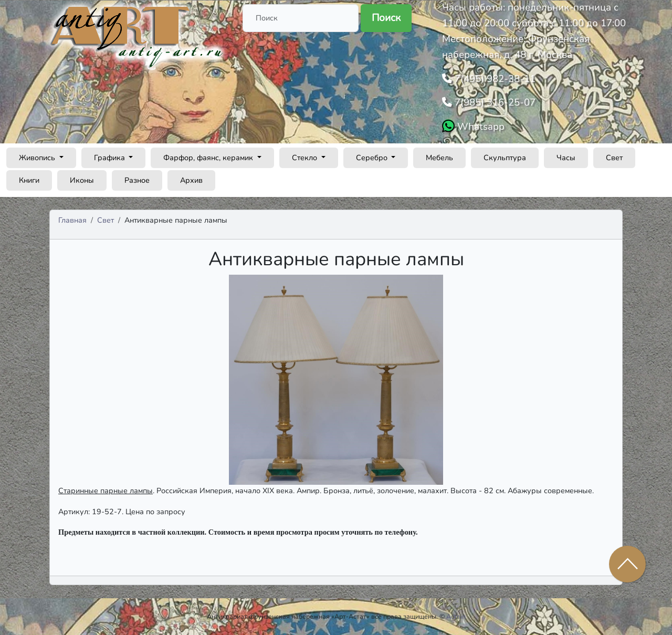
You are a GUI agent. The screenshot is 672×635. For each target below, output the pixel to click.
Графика (111, 158)
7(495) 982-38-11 (494, 79)
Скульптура (505, 158)
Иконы (82, 180)
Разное (137, 180)
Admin (456, 616)
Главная (72, 220)
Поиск (386, 18)
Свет (614, 158)
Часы (566, 158)
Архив (191, 180)
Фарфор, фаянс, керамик (209, 158)
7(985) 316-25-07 (494, 102)
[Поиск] (301, 18)
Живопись (38, 158)
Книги (29, 180)
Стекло (306, 158)
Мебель (439, 158)
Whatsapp (480, 127)
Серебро (373, 158)
